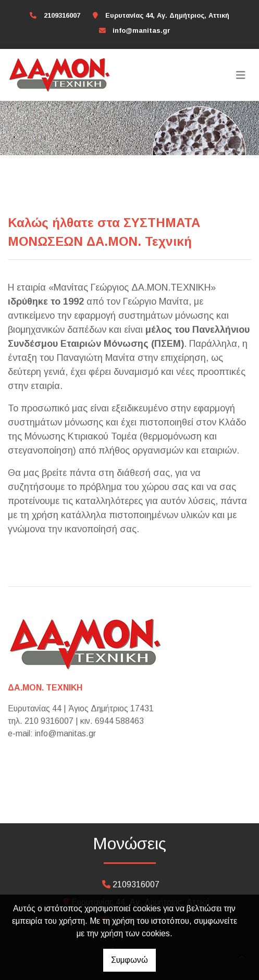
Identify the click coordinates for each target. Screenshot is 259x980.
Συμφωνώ (129, 960)
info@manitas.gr (141, 30)
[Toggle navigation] (241, 75)
